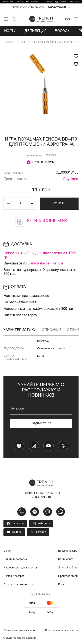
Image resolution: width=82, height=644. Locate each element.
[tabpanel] (41, 88)
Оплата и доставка (15, 559)
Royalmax (71, 179)
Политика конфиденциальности (62, 630)
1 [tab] (41, 131)
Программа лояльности (18, 585)
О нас (7, 551)
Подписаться (41, 423)
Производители (68, 576)
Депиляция (35, 31)
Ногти (10, 31)
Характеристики (20, 330)
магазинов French (47, 264)
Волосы (63, 31)
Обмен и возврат (14, 576)
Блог (61, 585)
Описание (52, 330)
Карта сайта (66, 559)
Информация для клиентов (20, 568)
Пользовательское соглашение (19, 630)
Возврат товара (68, 551)
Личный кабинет (68, 568)
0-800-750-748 (57, 7)
